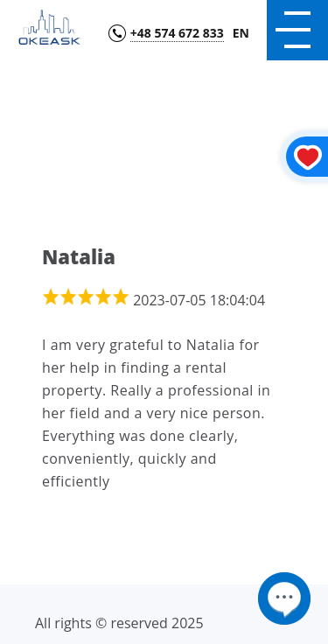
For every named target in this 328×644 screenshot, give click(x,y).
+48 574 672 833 (177, 34)
